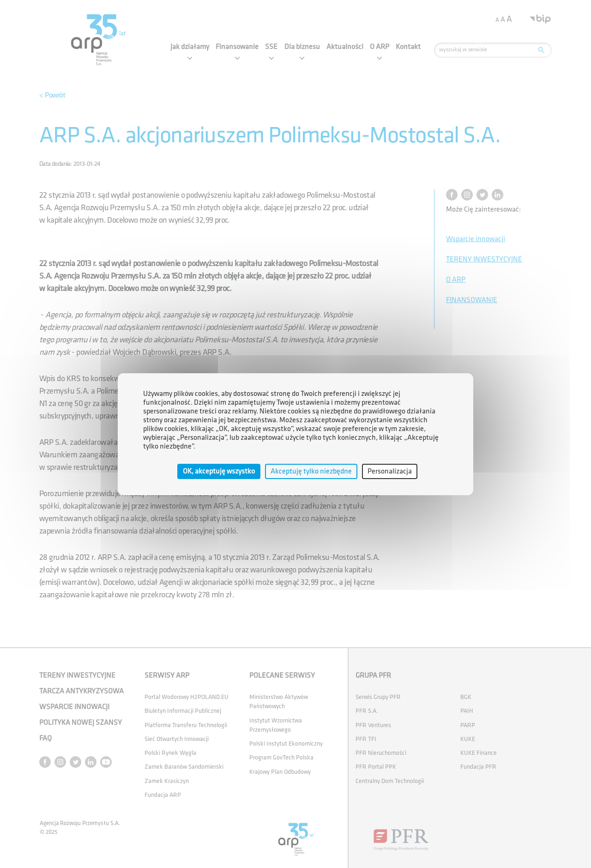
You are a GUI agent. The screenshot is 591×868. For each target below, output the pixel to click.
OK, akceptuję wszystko (219, 471)
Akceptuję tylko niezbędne (311, 471)
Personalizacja (390, 471)
